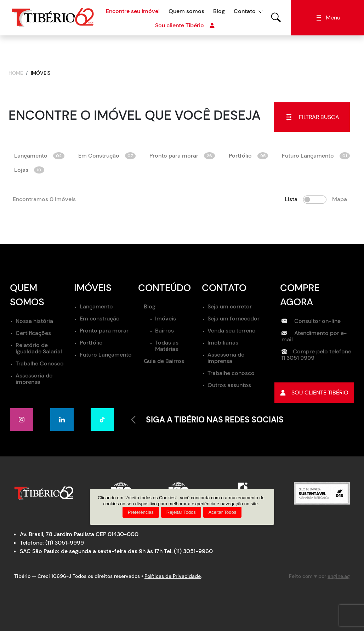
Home (16, 73)
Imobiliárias (223, 343)
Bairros (164, 331)
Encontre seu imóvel (133, 11)
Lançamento (39, 156)
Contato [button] (245, 11)
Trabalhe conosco (231, 373)
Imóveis (166, 319)
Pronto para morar (182, 156)
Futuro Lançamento (316, 156)
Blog (219, 11)
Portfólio (249, 156)
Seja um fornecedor (234, 319)
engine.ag (339, 576)
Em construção (100, 319)
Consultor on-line (311, 321)
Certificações (33, 333)
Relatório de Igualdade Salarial (39, 348)
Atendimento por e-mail (314, 336)
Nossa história (34, 321)
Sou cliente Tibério (185, 25)
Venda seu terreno (232, 331)
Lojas (29, 170)
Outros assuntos (229, 385)
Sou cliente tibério (314, 393)
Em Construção (107, 156)
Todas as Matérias (167, 346)
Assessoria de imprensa (34, 379)
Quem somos (186, 11)
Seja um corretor (230, 306)
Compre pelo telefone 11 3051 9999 (316, 355)
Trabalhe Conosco (40, 363)
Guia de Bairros (164, 361)
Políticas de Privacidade (173, 576)
